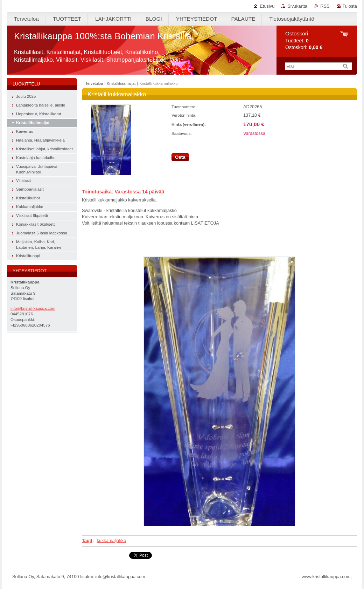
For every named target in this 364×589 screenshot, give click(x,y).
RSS (325, 6)
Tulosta (350, 6)
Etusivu (267, 6)
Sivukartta (297, 6)
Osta (180, 157)
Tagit (87, 540)
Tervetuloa (94, 83)
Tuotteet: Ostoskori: (304, 40)
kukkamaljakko (111, 540)
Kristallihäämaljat (121, 83)
